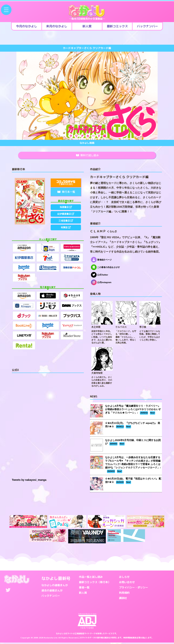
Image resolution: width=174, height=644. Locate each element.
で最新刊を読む (66, 185)
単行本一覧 (66, 193)
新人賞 (83, 594)
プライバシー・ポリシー (134, 589)
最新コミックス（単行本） (95, 584)
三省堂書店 (66, 227)
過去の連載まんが (52, 592)
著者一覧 (84, 589)
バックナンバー (51, 597)
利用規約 (124, 594)
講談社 (123, 599)
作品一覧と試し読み (91, 578)
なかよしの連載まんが (55, 587)
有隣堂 (66, 236)
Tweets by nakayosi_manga (29, 481)
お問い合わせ (127, 584)
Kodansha (49, 639)
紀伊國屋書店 (66, 218)
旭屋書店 (66, 209)
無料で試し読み (87, 156)
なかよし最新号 (56, 580)
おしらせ (124, 578)
